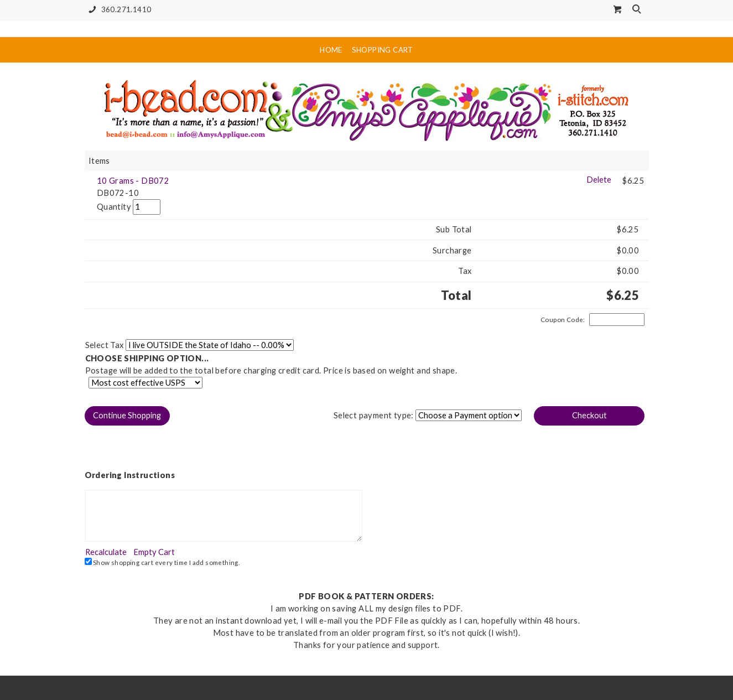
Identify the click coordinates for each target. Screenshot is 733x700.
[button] (127, 416)
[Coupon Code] (617, 320)
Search (638, 10)
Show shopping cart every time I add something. (162, 562)
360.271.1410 (118, 10)
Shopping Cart (383, 50)
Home (331, 50)
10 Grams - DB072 (133, 181)
